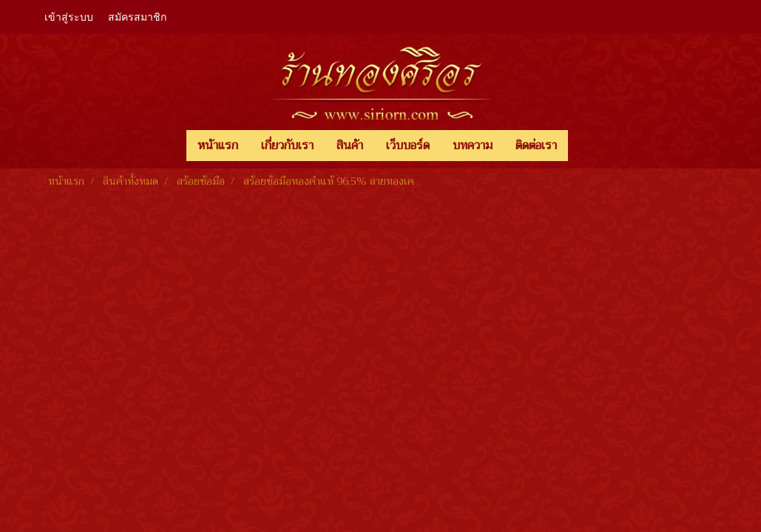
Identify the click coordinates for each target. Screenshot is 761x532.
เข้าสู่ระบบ (69, 17)
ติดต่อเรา (536, 146)
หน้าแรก (218, 146)
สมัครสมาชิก (137, 17)
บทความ (473, 146)
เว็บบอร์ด (408, 146)
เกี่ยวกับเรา (287, 146)
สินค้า (350, 146)
